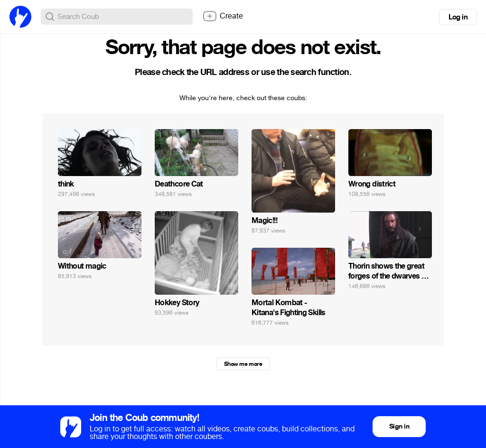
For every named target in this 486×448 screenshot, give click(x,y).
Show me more (243, 364)
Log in (458, 17)
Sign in (399, 426)
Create (223, 16)
